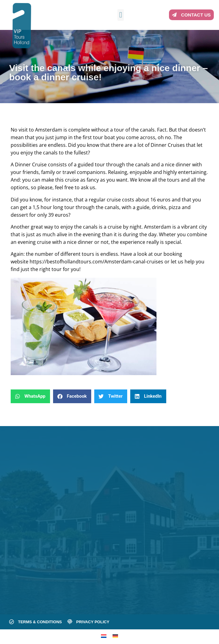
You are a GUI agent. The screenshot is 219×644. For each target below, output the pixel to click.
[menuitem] (104, 636)
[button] (121, 15)
